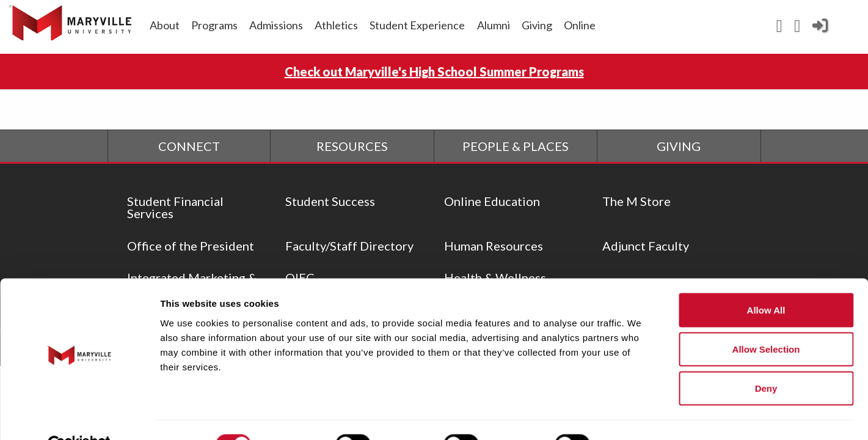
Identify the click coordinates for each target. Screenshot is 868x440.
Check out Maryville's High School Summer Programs (434, 71)
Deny (766, 360)
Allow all (766, 281)
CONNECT (189, 146)
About (165, 25)
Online (580, 25)
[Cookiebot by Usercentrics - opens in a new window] (79, 416)
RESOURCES (352, 146)
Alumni (494, 25)
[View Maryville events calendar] (779, 29)
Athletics (336, 25)
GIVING (679, 146)
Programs (214, 25)
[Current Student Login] (820, 31)
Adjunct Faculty (646, 246)
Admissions (276, 25)
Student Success (330, 201)
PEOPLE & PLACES (516, 146)
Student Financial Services (175, 207)
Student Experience (417, 25)
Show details (641, 416)
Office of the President (191, 246)
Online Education (492, 201)
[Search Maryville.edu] (797, 29)
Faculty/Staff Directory (349, 246)
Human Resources (494, 246)
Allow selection (766, 321)
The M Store (636, 201)
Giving (537, 25)
